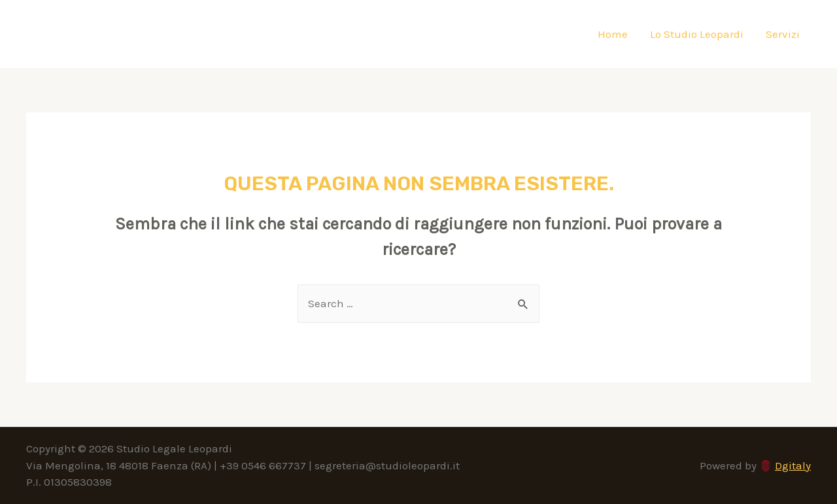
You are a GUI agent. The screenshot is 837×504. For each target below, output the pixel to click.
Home (613, 34)
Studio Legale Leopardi (156, 34)
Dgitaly (793, 465)
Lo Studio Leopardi (697, 34)
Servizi (783, 34)
